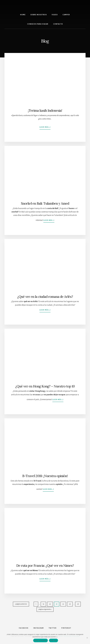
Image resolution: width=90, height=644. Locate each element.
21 (58, 603)
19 (44, 603)
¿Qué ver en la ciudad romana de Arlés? (45, 297)
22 (64, 603)
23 (71, 603)
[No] (87, 638)
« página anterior (21, 603)
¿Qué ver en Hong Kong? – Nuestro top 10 (45, 386)
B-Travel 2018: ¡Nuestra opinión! (45, 476)
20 (51, 603)
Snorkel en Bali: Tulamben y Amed (45, 203)
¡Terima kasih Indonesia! (45, 111)
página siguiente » (45, 609)
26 (79, 603)
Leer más (53, 641)
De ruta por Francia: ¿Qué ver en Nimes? (45, 566)
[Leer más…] (45, 126)
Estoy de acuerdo (40, 641)
